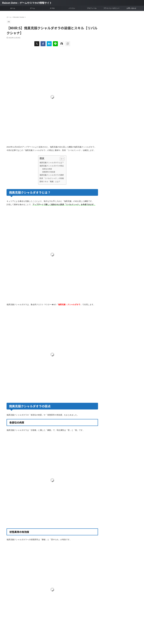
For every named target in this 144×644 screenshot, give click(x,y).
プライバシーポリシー (111, 8)
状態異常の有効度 (49, 172)
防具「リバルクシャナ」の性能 (52, 178)
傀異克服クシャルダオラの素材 (52, 175)
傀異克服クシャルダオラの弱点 (52, 166)
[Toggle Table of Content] (61, 159)
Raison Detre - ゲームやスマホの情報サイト (27, 3)
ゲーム (32, 8)
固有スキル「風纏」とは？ (50, 182)
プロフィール (92, 8)
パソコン (72, 8)
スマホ (52, 8)
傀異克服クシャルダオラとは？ (52, 163)
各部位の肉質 (47, 169)
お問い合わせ (131, 8)
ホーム (13, 8)
